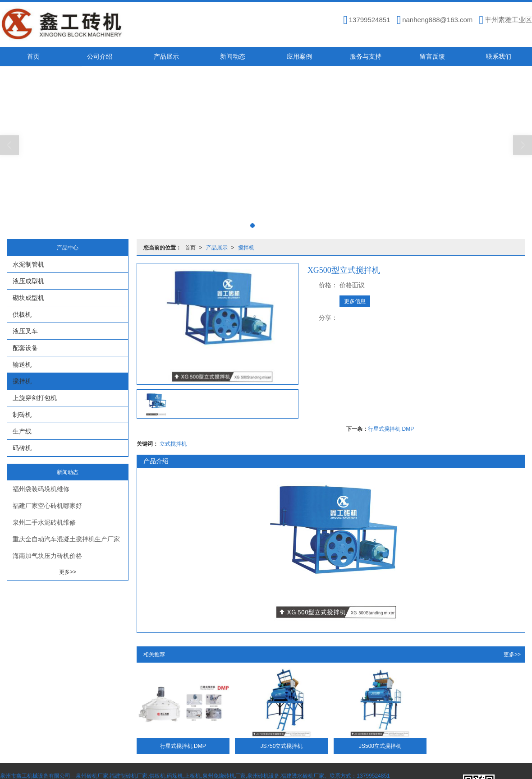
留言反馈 (432, 56)
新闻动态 (233, 56)
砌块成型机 (28, 298)
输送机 (22, 364)
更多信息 (355, 301)
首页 (33, 56)
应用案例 (299, 56)
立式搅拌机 (173, 444)
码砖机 (22, 448)
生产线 (22, 431)
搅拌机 (246, 248)
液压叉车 (25, 331)
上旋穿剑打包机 (35, 398)
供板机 (22, 314)
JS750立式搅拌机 (281, 746)
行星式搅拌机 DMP (391, 429)
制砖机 (22, 415)
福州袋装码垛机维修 (41, 489)
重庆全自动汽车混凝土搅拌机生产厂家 (66, 539)
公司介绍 (100, 56)
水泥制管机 (28, 264)
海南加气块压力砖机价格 (47, 556)
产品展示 (166, 56)
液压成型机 (28, 281)
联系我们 (499, 56)
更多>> (512, 655)
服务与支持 (366, 56)
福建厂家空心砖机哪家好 (47, 506)
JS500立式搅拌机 (380, 746)
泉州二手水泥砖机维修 (44, 522)
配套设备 (25, 348)
